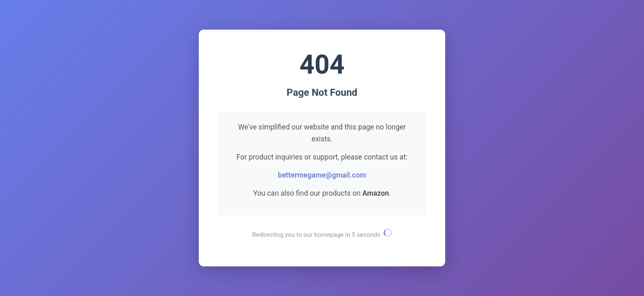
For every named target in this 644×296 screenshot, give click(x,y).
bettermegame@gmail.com (322, 175)
